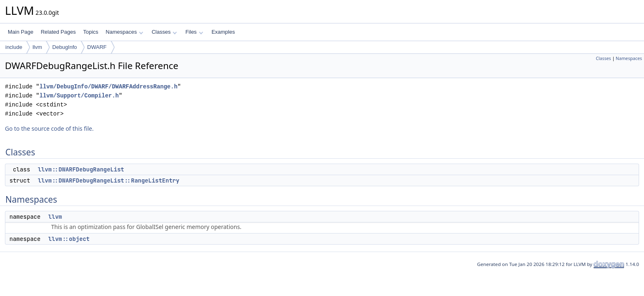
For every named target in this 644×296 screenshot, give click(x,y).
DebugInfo (64, 47)
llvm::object (69, 239)
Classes (164, 32)
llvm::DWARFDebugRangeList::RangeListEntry (108, 180)
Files (194, 32)
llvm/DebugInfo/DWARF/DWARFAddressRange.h (108, 87)
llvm (37, 47)
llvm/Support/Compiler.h (79, 96)
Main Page (21, 32)
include (14, 47)
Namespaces (124, 32)
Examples (223, 32)
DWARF (97, 47)
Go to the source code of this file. (49, 128)
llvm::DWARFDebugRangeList (81, 169)
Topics (91, 32)
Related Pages (58, 32)
